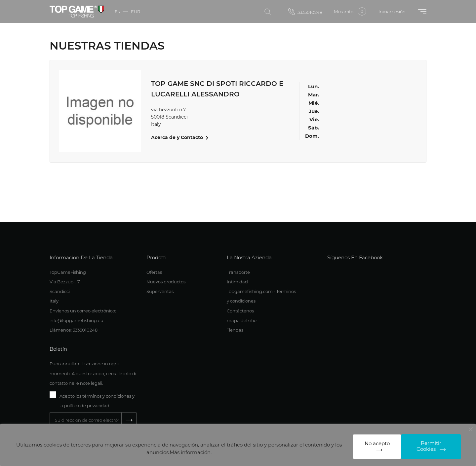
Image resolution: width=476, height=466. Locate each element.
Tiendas (235, 330)
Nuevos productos (166, 282)
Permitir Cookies (429, 446)
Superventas (160, 291)
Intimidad (237, 282)
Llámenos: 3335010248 (74, 330)
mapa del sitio (242, 320)
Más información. (191, 452)
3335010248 (305, 12)
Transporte (238, 272)
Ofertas (154, 272)
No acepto (377, 443)
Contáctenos (240, 311)
